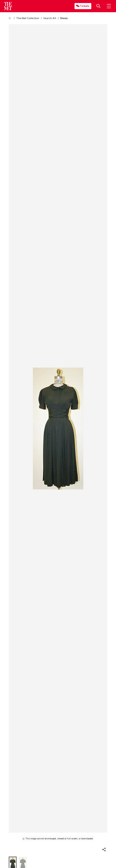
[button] (98, 6)
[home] (10, 18)
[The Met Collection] (28, 18)
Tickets (85, 6)
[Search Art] (50, 18)
